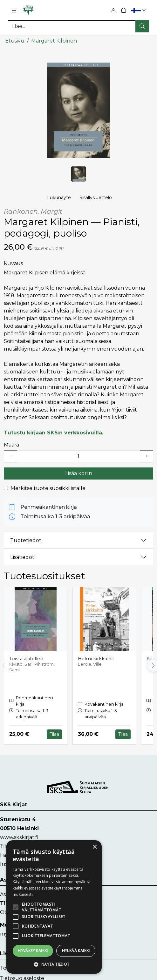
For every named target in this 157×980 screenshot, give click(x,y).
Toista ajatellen (26, 658)
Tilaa (54, 734)
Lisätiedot (22, 557)
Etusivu (15, 40)
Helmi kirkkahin (96, 658)
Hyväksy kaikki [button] (33, 951)
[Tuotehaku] (78, 26)
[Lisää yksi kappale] (147, 456)
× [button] (95, 847)
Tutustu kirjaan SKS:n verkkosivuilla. (54, 432)
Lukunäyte (59, 197)
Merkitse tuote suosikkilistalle (48, 488)
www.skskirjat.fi (19, 837)
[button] (139, 10)
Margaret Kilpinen (54, 40)
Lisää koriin (79, 473)
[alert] (54, 907)
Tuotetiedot (26, 540)
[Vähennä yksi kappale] (10, 456)
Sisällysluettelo (96, 197)
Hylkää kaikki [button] (76, 951)
